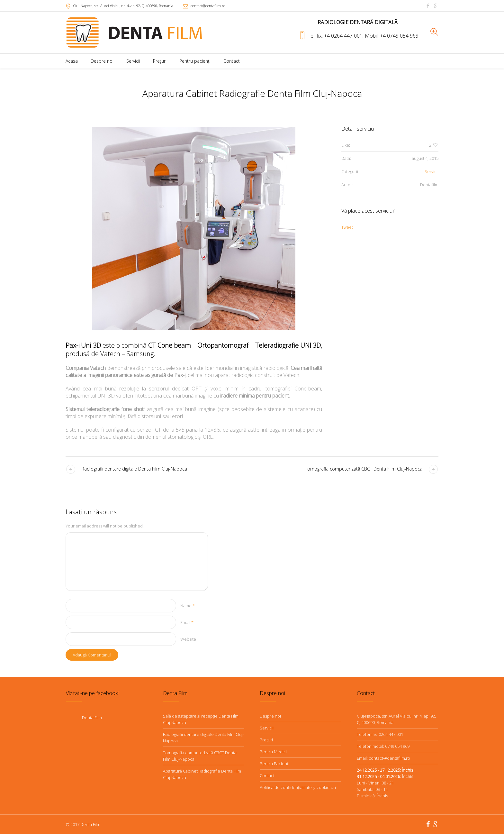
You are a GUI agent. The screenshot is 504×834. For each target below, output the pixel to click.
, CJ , (123, 6)
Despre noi (270, 716)
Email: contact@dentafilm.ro (383, 758)
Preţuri (266, 740)
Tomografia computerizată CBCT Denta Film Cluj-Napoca (364, 469)
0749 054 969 (403, 36)
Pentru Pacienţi (274, 764)
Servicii (432, 171)
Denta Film (92, 718)
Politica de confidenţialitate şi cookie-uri (298, 787)
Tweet (347, 227)
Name (188, 606)
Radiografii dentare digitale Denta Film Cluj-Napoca (134, 469)
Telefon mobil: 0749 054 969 (383, 746)
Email (187, 622)
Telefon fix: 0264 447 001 (380, 734)
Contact (267, 775)
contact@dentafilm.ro (208, 6)
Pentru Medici (273, 752)
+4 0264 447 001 (344, 36)
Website (188, 639)
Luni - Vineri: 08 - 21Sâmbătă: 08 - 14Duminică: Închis (385, 783)
